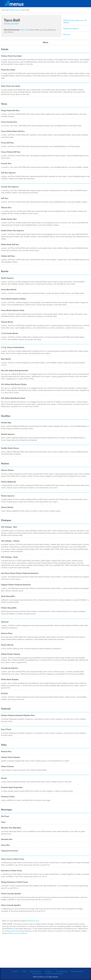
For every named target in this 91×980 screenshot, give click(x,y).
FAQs (24, 971)
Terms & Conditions (77, 971)
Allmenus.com (33, 921)
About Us (16, 971)
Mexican (67, 34)
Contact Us (48, 971)
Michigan (6, 10)
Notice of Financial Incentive (54, 974)
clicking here (10, 931)
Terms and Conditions (18, 933)
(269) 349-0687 (12, 24)
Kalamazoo (16, 10)
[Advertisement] (45, 952)
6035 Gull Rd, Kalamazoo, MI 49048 (75, 21)
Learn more (25, 30)
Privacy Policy (37, 974)
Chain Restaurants (61, 971)
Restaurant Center (35, 971)
